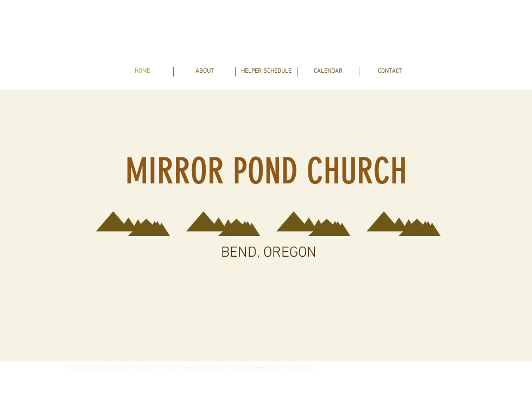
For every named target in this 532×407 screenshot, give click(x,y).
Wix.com (300, 367)
